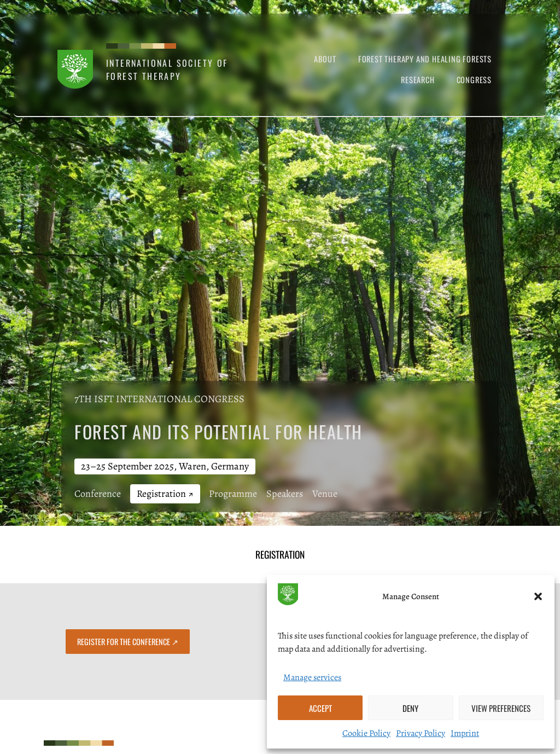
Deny (410, 708)
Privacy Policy (421, 733)
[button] (538, 596)
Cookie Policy (366, 733)
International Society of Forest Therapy (167, 69)
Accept (320, 708)
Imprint (465, 733)
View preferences (501, 708)
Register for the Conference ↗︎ (128, 642)
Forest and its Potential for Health (218, 431)
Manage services (312, 677)
